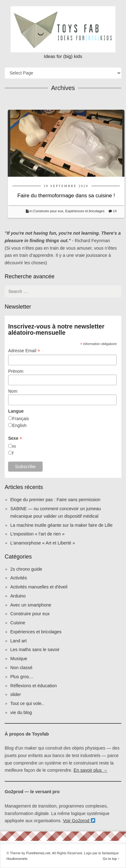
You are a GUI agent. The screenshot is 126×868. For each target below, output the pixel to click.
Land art (19, 641)
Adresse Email (24, 351)
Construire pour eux (48, 211)
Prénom (16, 371)
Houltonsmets (17, 859)
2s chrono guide (26, 569)
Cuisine (18, 623)
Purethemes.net (38, 853)
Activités (19, 578)
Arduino (18, 596)
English (19, 425)
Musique (19, 659)
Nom (13, 391)
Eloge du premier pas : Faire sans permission (55, 500)
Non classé (21, 668)
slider (16, 694)
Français (21, 419)
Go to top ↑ (111, 859)
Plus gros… (22, 677)
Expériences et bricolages (85, 211)
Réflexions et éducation (34, 686)
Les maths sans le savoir (35, 650)
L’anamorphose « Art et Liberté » (43, 543)
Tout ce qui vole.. (27, 703)
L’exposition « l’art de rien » (37, 534)
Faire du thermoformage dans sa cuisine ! (66, 196)
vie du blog (21, 712)
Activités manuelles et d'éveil (39, 587)
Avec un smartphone (31, 605)
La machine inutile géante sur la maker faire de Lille (61, 525)
